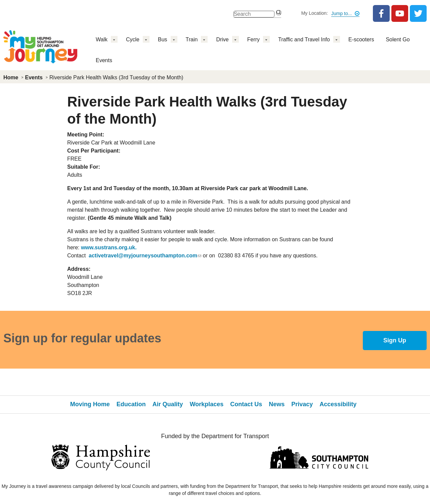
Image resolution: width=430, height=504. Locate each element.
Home (11, 77)
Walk (102, 39)
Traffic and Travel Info (304, 39)
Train (192, 39)
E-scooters (361, 39)
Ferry (253, 39)
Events (104, 60)
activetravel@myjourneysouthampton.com (145, 256)
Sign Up (395, 340)
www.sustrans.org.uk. (109, 247)
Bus (163, 39)
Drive (222, 39)
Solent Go (398, 39)
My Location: (315, 13)
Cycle (133, 39)
